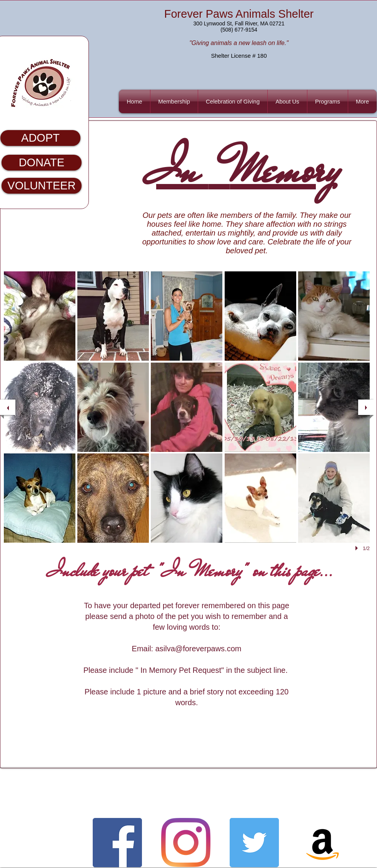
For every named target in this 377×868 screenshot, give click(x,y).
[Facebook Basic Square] (117, 843)
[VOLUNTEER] (42, 186)
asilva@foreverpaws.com (199, 649)
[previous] (8, 407)
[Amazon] (323, 843)
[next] (366, 407)
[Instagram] (186, 843)
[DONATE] (42, 163)
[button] (328, 101)
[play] (358, 548)
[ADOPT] (40, 138)
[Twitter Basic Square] (254, 843)
